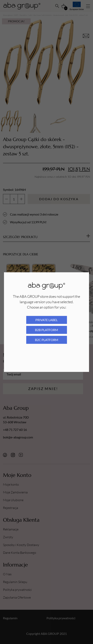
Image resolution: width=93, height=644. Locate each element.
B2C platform (47, 340)
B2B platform (46, 330)
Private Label (46, 320)
